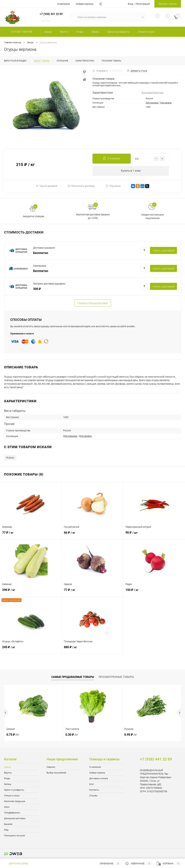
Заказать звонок (168, 4)
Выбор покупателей (56, 773)
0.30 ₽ (72, 735)
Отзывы (93, 796)
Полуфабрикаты (12, 813)
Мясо (7, 807)
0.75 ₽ (13, 735)
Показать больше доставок (93, 303)
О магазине (64, 4)
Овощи (7, 767)
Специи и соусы (12, 796)
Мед (6, 830)
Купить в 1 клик (131, 171)
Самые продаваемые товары (73, 677)
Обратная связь (16, 863)
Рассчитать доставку (81, 186)
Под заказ (113, 186)
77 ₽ (31, 535)
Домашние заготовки (15, 819)
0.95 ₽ (130, 735)
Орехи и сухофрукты (14, 790)
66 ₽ (92, 535)
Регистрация (143, 4)
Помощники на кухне (14, 836)
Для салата (166, 103)
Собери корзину (85, 4)
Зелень (8, 784)
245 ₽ (31, 649)
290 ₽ (31, 592)
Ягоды (7, 779)
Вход (131, 4)
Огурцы (10, 458)
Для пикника (152, 103)
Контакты (94, 790)
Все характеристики (153, 93)
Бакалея (8, 824)
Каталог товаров (21, 32)
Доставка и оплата (99, 779)
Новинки (51, 767)
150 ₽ (154, 592)
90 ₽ (154, 535)
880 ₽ (92, 649)
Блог (92, 784)
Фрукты (8, 773)
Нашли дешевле (47, 186)
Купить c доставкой (164, 251)
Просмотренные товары (116, 677)
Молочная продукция (15, 801)
